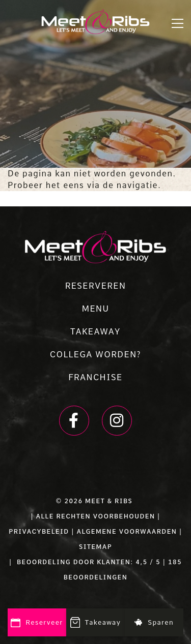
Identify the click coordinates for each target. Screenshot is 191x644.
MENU (95, 309)
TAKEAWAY (95, 332)
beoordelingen (96, 577)
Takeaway (96, 623)
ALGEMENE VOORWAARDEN (127, 532)
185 (175, 562)
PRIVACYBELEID (39, 532)
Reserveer (37, 623)
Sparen (154, 622)
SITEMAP (95, 547)
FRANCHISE (95, 377)
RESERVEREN (96, 286)
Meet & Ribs (109, 501)
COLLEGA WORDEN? (95, 355)
